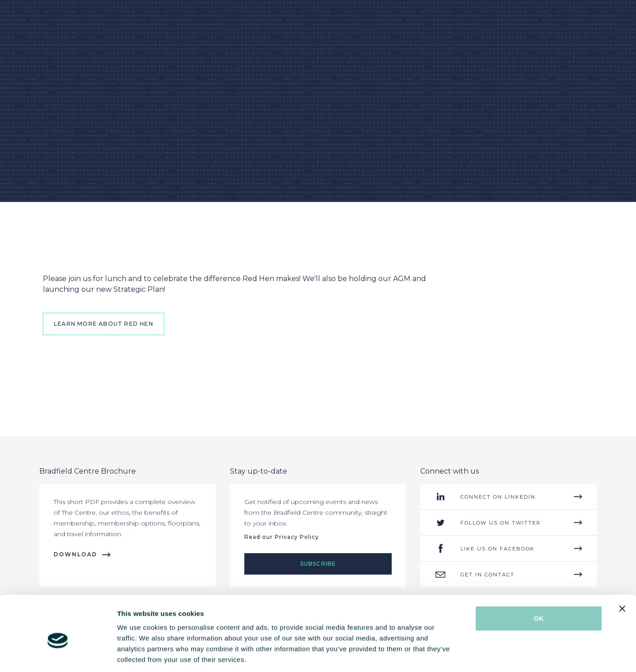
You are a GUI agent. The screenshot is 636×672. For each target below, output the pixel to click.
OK (539, 577)
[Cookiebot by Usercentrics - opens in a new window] (58, 655)
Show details (469, 654)
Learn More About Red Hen (104, 324)
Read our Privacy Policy (282, 537)
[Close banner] (622, 567)
